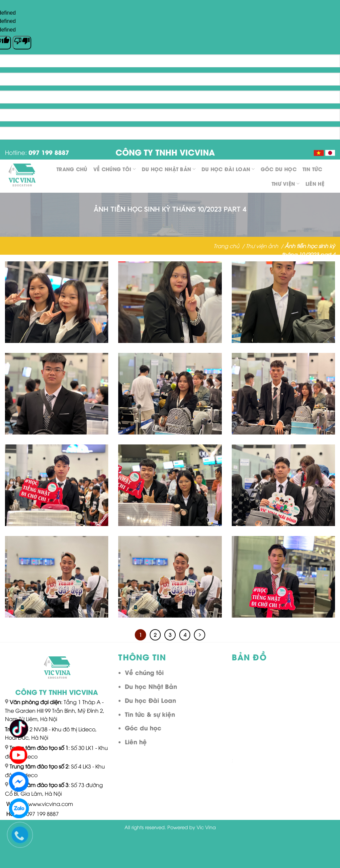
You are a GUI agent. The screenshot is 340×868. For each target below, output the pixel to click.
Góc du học (279, 169)
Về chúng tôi (115, 169)
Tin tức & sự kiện (150, 714)
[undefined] (22, 43)
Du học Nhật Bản (169, 169)
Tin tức (312, 169)
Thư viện (286, 183)
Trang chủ (72, 169)
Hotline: (37, 152)
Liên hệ (315, 183)
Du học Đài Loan (228, 169)
